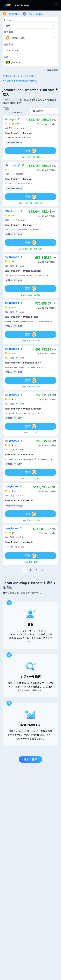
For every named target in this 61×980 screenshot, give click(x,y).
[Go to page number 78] (43, 570)
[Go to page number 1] (25, 570)
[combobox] (6, 38)
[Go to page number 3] (36, 570)
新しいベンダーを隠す (12, 112)
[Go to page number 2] (31, 570)
